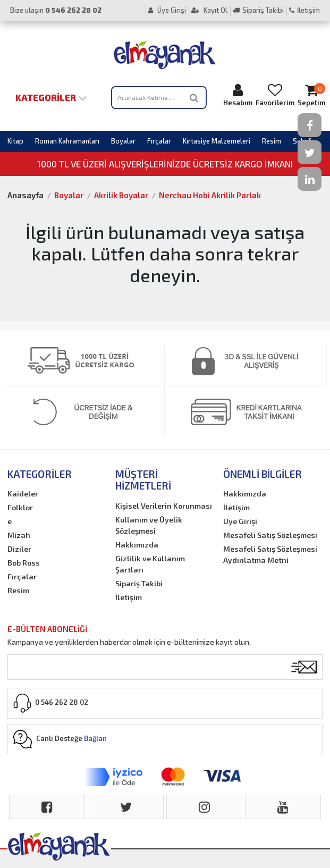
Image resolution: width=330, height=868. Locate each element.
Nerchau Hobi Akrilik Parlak (210, 195)
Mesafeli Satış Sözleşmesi (270, 535)
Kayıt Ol (209, 10)
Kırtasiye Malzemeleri (217, 141)
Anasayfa (26, 195)
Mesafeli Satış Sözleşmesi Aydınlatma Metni (270, 554)
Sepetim (311, 95)
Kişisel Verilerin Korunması (164, 506)
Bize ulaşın (56, 10)
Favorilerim (275, 95)
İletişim (304, 10)
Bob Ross (24, 563)
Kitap (15, 141)
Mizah (19, 535)
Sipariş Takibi (258, 10)
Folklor (20, 507)
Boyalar (123, 141)
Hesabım (238, 95)
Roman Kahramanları (67, 141)
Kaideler (23, 494)
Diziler (19, 549)
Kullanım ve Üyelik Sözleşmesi (149, 525)
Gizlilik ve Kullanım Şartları (150, 564)
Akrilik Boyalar (121, 195)
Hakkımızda (137, 545)
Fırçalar (159, 141)
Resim (272, 141)
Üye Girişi (167, 10)
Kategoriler (51, 97)
